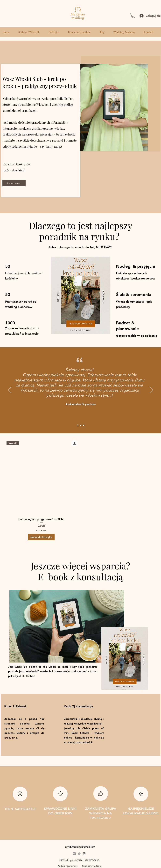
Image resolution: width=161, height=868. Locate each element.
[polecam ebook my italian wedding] (81, 425)
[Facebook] (79, 854)
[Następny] (151, 390)
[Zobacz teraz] (14, 183)
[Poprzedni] (10, 390)
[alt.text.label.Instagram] (84, 854)
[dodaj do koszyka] (41, 537)
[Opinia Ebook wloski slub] (78, 425)
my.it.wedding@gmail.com (80, 847)
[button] (133, 16)
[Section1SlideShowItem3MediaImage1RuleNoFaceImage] (84, 425)
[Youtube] (74, 854)
